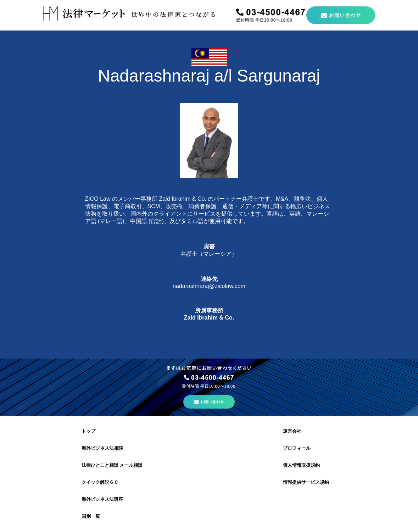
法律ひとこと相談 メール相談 (112, 465)
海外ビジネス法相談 (102, 448)
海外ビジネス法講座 (102, 499)
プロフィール (297, 448)
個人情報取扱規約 (301, 465)
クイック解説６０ (100, 482)
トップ (88, 431)
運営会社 (292, 431)
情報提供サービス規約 (306, 482)
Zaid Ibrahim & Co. (209, 318)
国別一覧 (91, 516)
